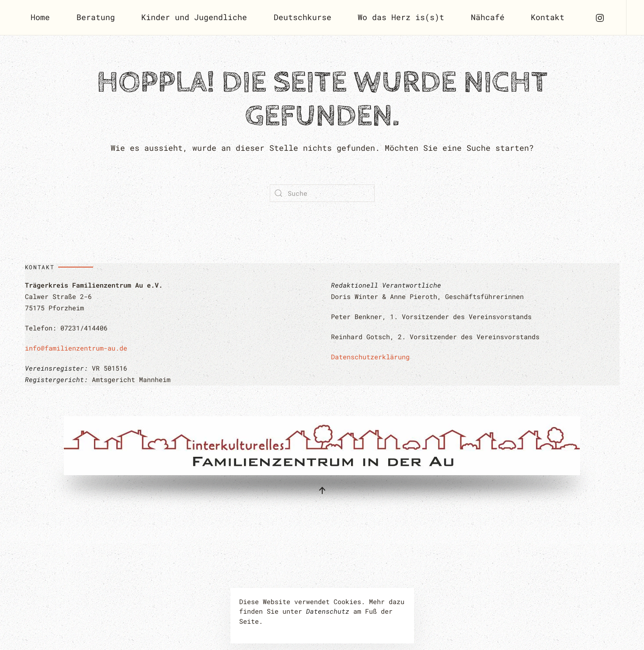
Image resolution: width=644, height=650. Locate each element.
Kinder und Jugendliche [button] (194, 17)
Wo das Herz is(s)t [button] (401, 17)
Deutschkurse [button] (303, 17)
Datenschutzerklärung (370, 357)
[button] (322, 490)
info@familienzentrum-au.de (76, 348)
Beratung (96, 17)
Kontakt (548, 17)
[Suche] (322, 193)
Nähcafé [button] (488, 17)
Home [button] (40, 17)
